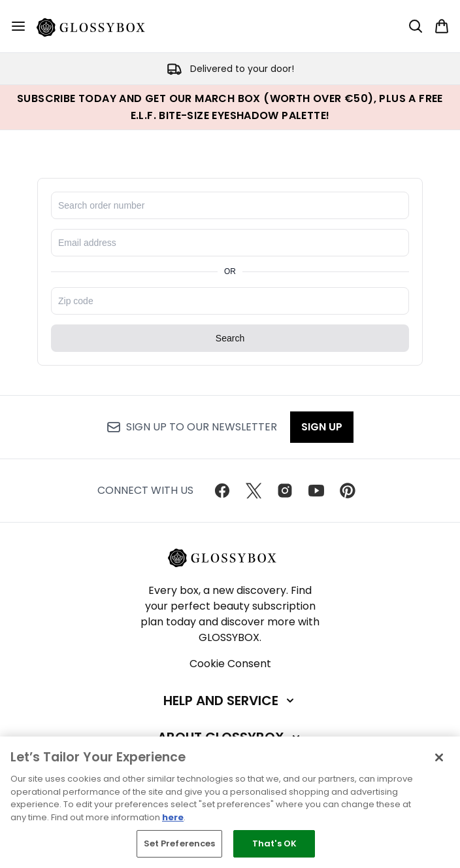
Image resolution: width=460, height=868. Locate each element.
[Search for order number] (230, 205)
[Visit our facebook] (222, 491)
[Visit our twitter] (254, 491)
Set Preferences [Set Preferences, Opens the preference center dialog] (180, 843)
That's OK (274, 843)
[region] (230, 802)
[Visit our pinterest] (348, 491)
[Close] (439, 757)
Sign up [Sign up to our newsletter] (322, 427)
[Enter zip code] (230, 301)
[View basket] (442, 26)
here (173, 817)
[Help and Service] (230, 701)
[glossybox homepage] (99, 26)
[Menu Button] (18, 26)
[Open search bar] (416, 26)
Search (230, 338)
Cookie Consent (230, 664)
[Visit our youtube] (316, 491)
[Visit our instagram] (285, 491)
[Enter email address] (230, 243)
